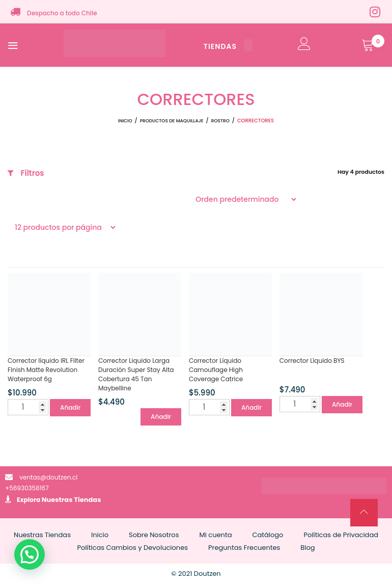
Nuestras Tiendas (72, 500)
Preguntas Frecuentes (244, 548)
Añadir (70, 407)
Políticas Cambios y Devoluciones (132, 548)
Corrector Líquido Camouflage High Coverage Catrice (216, 370)
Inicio (125, 121)
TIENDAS (228, 46)
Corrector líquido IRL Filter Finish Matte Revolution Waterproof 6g (46, 370)
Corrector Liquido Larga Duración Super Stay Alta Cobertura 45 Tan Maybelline (136, 374)
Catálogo (268, 535)
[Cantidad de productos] (28, 407)
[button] (30, 554)
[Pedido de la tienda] (243, 199)
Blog (307, 548)
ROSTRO (220, 121)
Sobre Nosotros (154, 535)
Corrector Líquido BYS (312, 361)
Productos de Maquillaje (172, 121)
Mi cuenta (215, 535)
